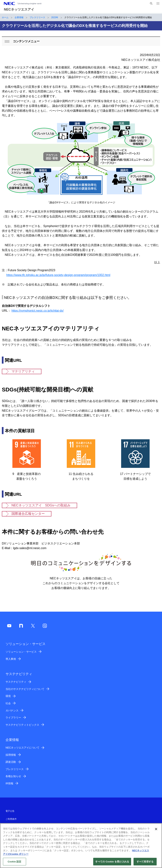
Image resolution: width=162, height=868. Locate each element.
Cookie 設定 (14, 863)
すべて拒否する (145, 863)
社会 (8, 703)
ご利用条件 (11, 819)
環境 (8, 696)
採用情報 (11, 755)
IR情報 (9, 783)
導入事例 (11, 659)
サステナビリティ (16, 682)
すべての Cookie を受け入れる (112, 863)
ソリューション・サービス (21, 652)
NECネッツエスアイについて (22, 748)
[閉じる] (156, 831)
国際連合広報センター (28, 514)
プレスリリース (37, 17)
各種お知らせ (13, 776)
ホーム (5, 17)
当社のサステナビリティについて (25, 689)
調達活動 (11, 762)
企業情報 (19, 17)
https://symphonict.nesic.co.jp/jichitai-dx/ (38, 311)
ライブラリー (13, 718)
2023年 (55, 17)
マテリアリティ (23, 371)
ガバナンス (12, 711)
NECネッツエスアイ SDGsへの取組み (41, 505)
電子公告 (10, 811)
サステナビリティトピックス (22, 725)
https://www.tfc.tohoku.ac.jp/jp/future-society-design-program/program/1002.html (58, 275)
